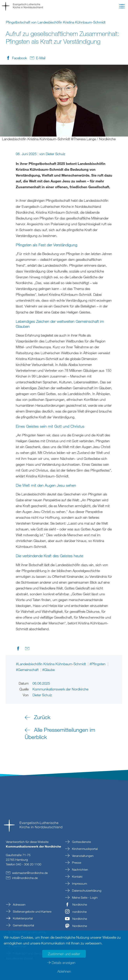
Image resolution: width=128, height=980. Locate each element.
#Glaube (48, 670)
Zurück (42, 717)
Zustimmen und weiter (64, 954)
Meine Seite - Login (84, 897)
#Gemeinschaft (28, 670)
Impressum (79, 883)
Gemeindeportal (23, 925)
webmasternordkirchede (30, 873)
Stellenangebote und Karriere (32, 911)
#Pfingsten (98, 664)
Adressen (19, 904)
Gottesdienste (81, 842)
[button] (122, 7)
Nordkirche (80, 904)
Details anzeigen (64, 963)
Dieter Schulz (55, 154)
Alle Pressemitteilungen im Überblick (60, 733)
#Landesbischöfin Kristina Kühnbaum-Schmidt (51, 664)
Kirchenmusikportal (84, 849)
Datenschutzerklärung (86, 890)
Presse (76, 863)
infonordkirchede (25, 878)
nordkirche (79, 912)
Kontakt (77, 876)
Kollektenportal (22, 918)
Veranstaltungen (82, 856)
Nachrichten (80, 869)
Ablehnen (64, 971)
